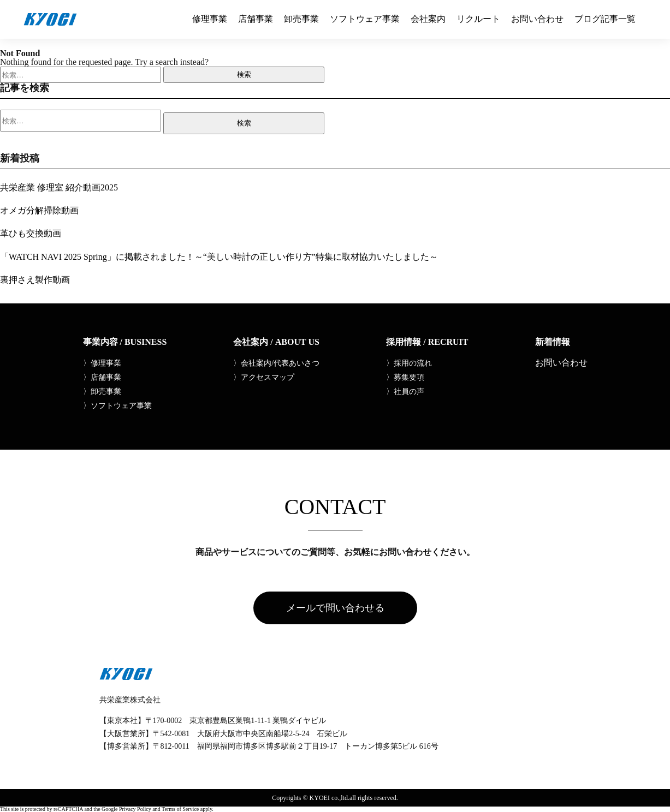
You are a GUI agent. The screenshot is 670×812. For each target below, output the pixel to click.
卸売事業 (301, 19)
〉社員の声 (405, 392)
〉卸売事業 (102, 392)
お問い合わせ (537, 19)
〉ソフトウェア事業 (117, 406)
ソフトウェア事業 (365, 19)
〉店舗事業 (102, 378)
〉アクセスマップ (264, 378)
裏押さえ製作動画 (35, 280)
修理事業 (210, 19)
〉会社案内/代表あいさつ (276, 363)
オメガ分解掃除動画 (39, 210)
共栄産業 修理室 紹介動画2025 (59, 187)
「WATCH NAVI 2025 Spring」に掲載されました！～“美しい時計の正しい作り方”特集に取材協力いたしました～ (219, 257)
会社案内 (428, 19)
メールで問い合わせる (335, 608)
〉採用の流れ (409, 363)
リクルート (478, 19)
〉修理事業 (102, 363)
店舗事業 (256, 19)
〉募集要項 (405, 378)
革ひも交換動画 (31, 233)
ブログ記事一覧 (605, 19)
